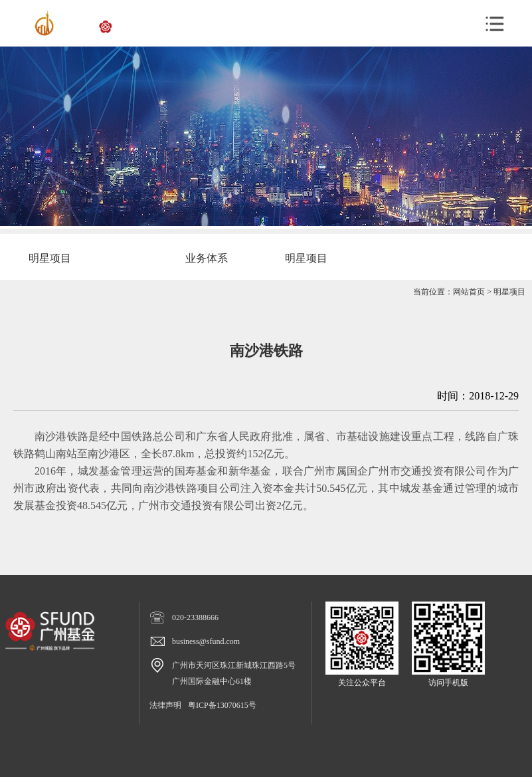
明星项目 (509, 292)
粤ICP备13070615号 (222, 705)
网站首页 (469, 292)
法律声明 (165, 705)
